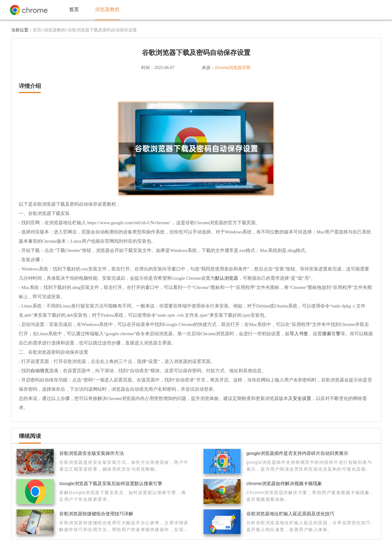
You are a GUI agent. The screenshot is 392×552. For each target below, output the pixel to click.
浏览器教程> (56, 30)
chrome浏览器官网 (233, 68)
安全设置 (302, 398)
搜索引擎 (331, 334)
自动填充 (40, 371)
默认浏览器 (227, 278)
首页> (38, 30)
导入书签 (299, 334)
